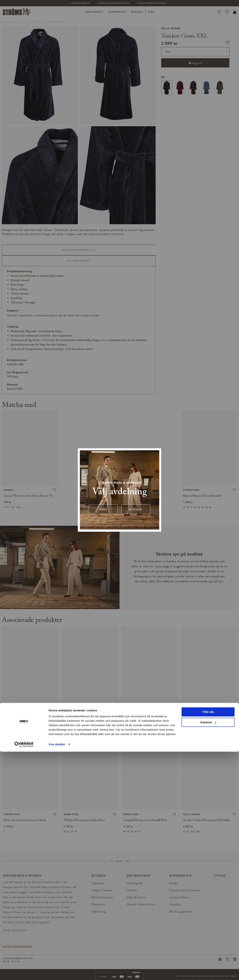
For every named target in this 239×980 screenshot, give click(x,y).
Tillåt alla (208, 940)
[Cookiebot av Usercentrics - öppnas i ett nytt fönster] (24, 973)
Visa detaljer (57, 973)
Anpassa (208, 951)
